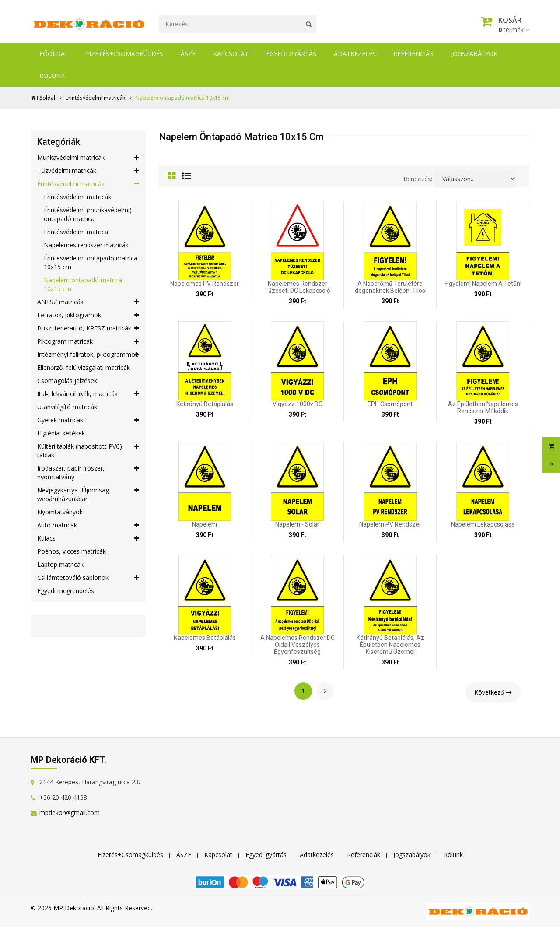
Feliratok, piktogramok (88, 315)
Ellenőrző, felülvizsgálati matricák (84, 367)
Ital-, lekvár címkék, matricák (88, 394)
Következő (493, 692)
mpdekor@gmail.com (70, 813)
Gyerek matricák (88, 420)
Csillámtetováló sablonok (88, 578)
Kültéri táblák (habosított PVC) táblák (88, 451)
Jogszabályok (474, 54)
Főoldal (54, 54)
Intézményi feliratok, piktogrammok (88, 355)
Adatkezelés (355, 54)
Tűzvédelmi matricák (88, 171)
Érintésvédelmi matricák (95, 98)
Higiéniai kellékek (61, 433)
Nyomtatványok (60, 512)
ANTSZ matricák (88, 302)
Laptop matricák (60, 564)
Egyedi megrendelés (66, 591)
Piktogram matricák (88, 341)
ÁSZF (188, 54)
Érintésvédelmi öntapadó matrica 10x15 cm (91, 262)
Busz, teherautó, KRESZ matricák (88, 328)
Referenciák (413, 54)
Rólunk (52, 75)
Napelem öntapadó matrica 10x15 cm (83, 284)
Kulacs (88, 538)
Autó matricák (88, 525)
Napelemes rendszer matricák (86, 245)
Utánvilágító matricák (67, 407)
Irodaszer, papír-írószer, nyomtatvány (88, 472)
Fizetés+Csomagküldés (124, 54)
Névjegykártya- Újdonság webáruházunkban (88, 494)
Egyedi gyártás (291, 54)
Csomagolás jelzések (67, 381)
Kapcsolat (231, 54)
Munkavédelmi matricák (88, 158)
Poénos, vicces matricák (72, 551)
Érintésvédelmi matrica (76, 232)
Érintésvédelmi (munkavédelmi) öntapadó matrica (88, 214)
